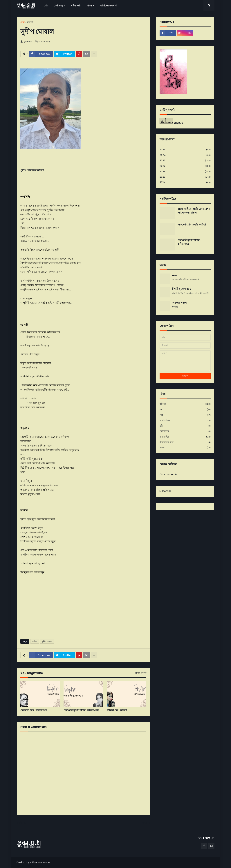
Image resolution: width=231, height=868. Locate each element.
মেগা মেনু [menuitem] (58, 6)
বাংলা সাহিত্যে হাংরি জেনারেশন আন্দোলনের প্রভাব (194, 211)
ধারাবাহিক (185, 437)
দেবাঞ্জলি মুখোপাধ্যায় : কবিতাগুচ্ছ (81, 710)
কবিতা (30, 22)
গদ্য (185, 410)
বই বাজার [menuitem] (76, 6)
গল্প (185, 415)
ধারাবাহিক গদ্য (185, 442)
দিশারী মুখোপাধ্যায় (182, 289)
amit (175, 275)
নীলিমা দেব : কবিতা (117, 710)
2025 (185, 150)
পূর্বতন (145, 823)
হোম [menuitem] (46, 6)
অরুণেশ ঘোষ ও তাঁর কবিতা (192, 225)
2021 (185, 172)
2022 (185, 166)
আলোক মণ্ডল (179, 303)
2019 (185, 182)
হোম (22, 22)
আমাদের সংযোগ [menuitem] (108, 6)
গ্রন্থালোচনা (185, 420)
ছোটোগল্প (185, 431)
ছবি (185, 426)
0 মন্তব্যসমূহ (44, 42)
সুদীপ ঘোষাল (47, 641)
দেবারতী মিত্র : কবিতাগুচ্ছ (34, 710)
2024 (185, 155)
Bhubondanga (41, 862)
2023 (185, 161)
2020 (185, 177)
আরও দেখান (141, 673)
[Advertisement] (83, 608)
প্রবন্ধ (185, 448)
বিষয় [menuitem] (89, 6)
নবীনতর (22, 823)
